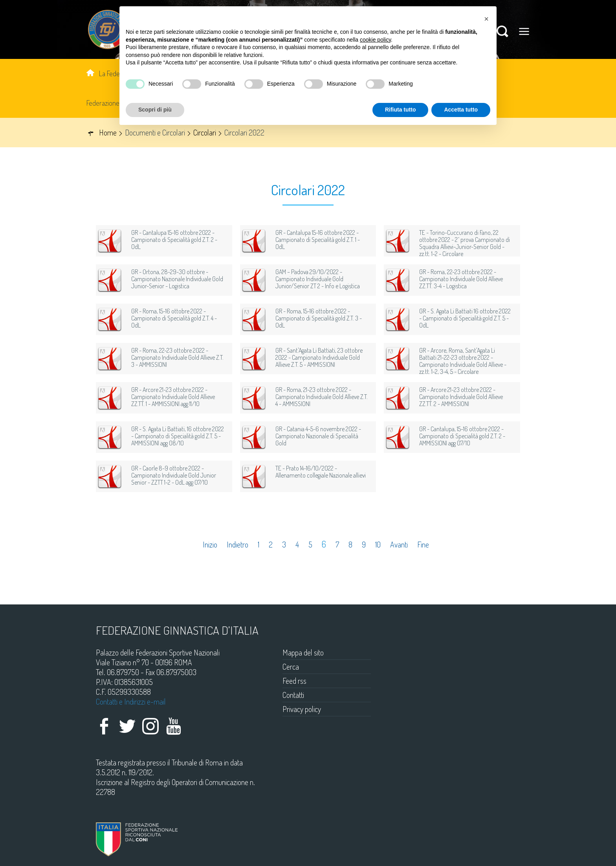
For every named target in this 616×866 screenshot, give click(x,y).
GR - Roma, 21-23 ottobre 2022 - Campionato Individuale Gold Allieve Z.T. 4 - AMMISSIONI (322, 397)
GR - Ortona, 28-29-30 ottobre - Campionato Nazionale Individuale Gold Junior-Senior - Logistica (177, 279)
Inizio (210, 545)
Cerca (291, 666)
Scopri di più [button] (155, 110)
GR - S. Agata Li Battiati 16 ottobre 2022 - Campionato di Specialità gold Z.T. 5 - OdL (465, 318)
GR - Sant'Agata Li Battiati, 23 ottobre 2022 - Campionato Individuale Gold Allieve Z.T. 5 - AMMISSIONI (319, 357)
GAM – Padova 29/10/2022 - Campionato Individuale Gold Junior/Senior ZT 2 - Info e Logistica (318, 279)
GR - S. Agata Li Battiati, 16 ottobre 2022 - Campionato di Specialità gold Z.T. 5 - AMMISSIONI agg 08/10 (178, 436)
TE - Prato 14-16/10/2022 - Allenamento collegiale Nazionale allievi (321, 472)
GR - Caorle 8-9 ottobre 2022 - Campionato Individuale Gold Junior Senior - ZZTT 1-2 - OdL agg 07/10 (174, 475)
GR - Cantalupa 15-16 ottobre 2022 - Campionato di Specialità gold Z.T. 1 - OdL (318, 240)
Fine (423, 545)
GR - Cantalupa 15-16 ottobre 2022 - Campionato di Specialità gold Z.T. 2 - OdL (174, 240)
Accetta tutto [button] (461, 110)
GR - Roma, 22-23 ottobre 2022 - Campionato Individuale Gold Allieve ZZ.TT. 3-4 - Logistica (461, 279)
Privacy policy (302, 709)
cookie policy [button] (375, 40)
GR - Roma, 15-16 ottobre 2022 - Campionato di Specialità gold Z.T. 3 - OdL (319, 318)
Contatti (293, 695)
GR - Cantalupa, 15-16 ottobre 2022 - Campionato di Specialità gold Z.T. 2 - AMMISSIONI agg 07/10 (462, 436)
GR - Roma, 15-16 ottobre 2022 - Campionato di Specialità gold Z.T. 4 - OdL (174, 318)
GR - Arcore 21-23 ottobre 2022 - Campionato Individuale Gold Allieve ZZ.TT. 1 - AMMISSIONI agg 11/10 (173, 397)
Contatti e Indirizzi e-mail (131, 701)
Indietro (237, 545)
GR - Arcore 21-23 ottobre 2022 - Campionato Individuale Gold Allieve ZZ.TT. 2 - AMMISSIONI (461, 397)
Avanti (399, 545)
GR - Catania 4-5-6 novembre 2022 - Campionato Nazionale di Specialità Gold (318, 436)
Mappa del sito (303, 652)
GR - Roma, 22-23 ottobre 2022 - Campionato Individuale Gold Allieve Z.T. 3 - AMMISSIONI (177, 357)
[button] (486, 19)
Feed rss (294, 681)
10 (378, 545)
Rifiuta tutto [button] (401, 110)
